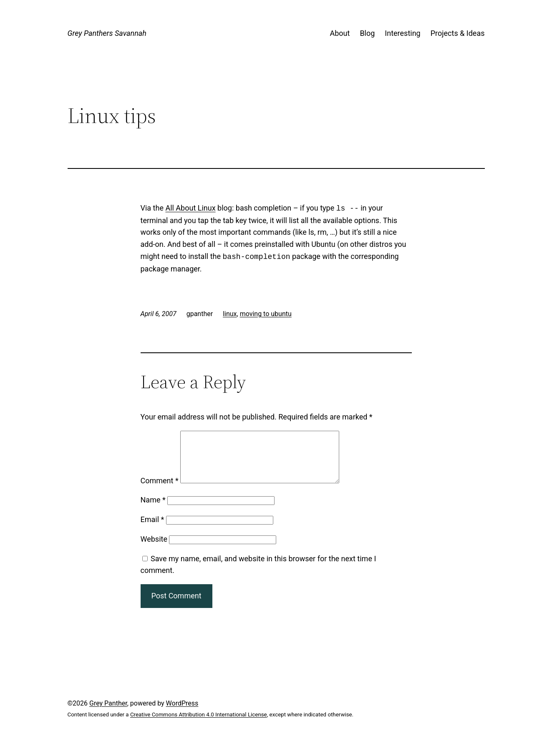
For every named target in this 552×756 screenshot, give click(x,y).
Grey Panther (108, 713)
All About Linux (190, 208)
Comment (160, 491)
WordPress (182, 713)
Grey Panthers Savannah (107, 33)
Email (152, 529)
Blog (367, 33)
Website (154, 549)
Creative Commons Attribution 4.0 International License (199, 725)
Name (153, 510)
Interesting (402, 33)
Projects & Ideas (458, 33)
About (340, 33)
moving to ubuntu (266, 314)
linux (230, 314)
